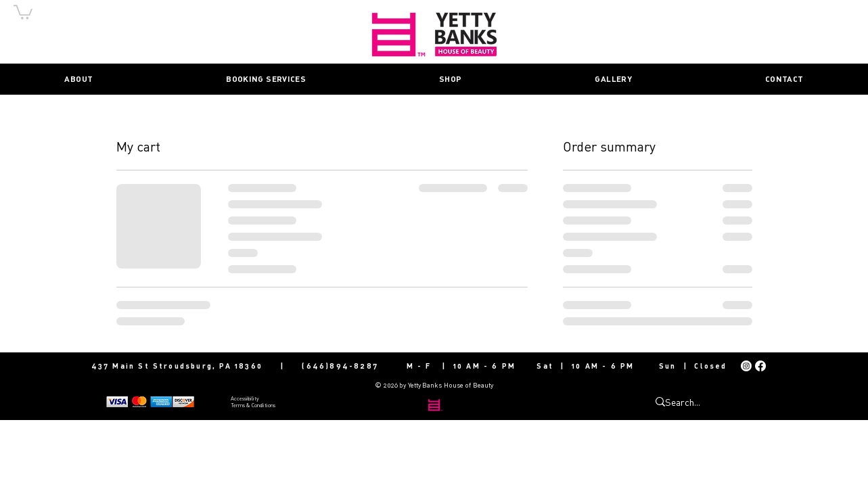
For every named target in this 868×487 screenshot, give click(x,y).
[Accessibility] (279, 398)
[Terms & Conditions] (279, 405)
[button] (23, 11)
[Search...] (699, 402)
